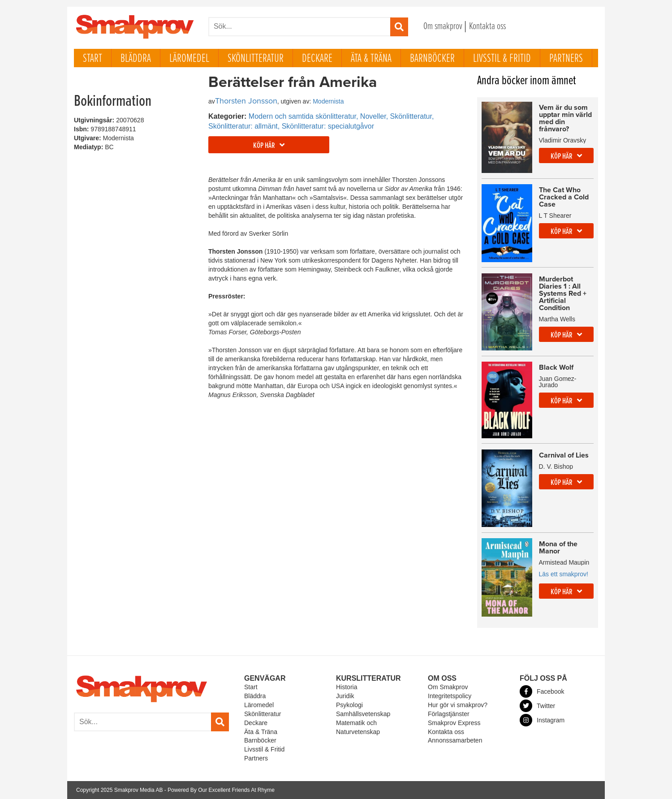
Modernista (328, 101)
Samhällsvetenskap (363, 714)
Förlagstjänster (449, 714)
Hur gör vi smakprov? (458, 705)
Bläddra (136, 59)
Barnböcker (432, 59)
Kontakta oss (487, 27)
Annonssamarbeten (455, 740)
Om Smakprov (448, 687)
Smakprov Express (454, 723)
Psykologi (349, 705)
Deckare (317, 59)
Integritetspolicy (450, 696)
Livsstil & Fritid (502, 59)
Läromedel (189, 59)
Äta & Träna (371, 59)
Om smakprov (443, 27)
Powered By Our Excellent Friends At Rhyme (221, 790)
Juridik (345, 696)
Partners (566, 59)
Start (93, 59)
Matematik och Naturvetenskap (358, 727)
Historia (347, 687)
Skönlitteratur (256, 59)
